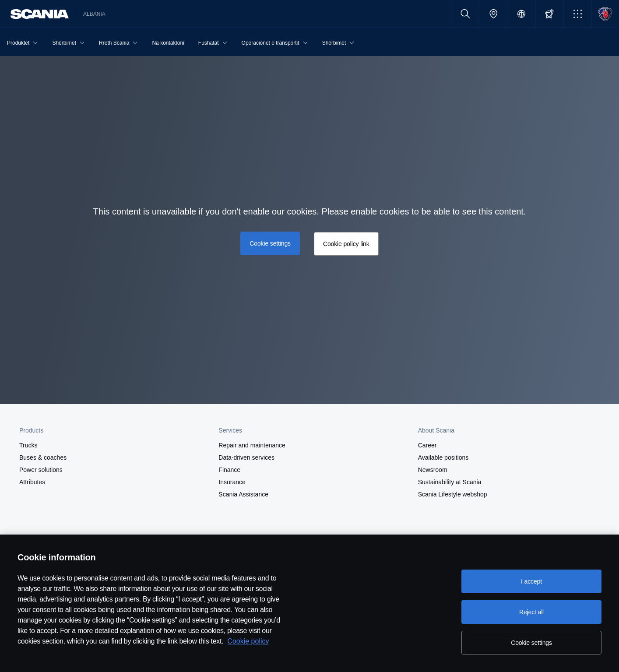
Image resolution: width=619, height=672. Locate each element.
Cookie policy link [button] (346, 244)
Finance (229, 470)
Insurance (232, 482)
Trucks (28, 445)
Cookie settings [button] (270, 243)
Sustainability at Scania (450, 482)
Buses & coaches (43, 457)
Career (427, 445)
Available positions (443, 457)
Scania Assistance (243, 494)
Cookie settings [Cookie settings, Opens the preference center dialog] (531, 643)
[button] (577, 14)
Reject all (531, 612)
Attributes (32, 482)
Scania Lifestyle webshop (453, 494)
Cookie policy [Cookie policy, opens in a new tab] (248, 641)
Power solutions (41, 470)
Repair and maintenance (252, 445)
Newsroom (433, 470)
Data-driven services (246, 457)
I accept (531, 581)
